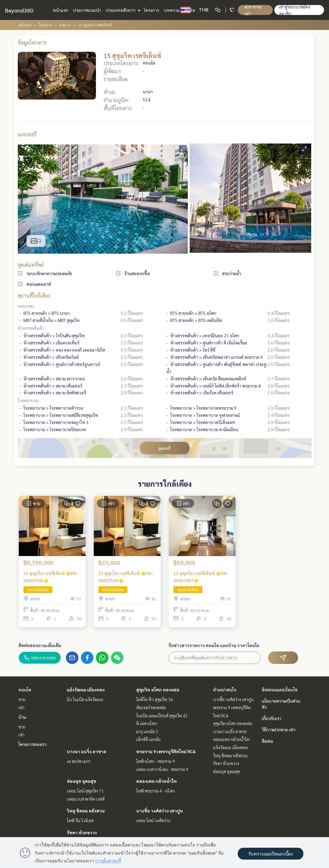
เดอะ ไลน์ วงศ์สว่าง (153, 820)
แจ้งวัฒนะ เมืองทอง (86, 690)
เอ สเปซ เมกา (79, 761)
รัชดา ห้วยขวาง (82, 832)
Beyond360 (19, 10)
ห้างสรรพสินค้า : (32, 328)
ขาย (22, 699)
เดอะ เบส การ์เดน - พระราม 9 (162, 769)
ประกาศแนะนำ (87, 10)
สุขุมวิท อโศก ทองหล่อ (158, 690)
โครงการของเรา (32, 744)
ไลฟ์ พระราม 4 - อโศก (156, 791)
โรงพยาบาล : (29, 400)
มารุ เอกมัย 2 (147, 731)
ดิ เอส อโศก (147, 723)
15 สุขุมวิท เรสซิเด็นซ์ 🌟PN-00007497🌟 (201, 577)
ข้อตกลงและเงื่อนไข (280, 690)
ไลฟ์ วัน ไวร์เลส (80, 820)
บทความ (172, 10)
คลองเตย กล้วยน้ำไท (157, 781)
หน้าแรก (60, 10)
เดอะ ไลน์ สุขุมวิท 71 (85, 791)
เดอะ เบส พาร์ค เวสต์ (86, 799)
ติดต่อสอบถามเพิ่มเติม (40, 645)
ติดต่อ (190, 10)
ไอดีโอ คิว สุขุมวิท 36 (155, 699)
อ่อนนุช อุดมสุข (82, 781)
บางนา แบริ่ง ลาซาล (87, 751)
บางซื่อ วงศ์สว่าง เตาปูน (160, 811)
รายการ (65, 25)
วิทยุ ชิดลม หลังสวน (86, 811)
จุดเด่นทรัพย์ (31, 265)
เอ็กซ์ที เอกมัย (148, 739)
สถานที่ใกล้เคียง (34, 296)
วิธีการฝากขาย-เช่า (279, 729)
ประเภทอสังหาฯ (122, 10)
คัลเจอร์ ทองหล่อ (151, 707)
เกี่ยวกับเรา (272, 718)
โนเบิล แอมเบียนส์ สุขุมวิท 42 (162, 715)
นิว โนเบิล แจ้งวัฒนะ (85, 699)
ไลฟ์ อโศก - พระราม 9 (156, 761)
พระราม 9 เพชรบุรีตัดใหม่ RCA (166, 751)
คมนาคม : (26, 306)
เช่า (21, 707)
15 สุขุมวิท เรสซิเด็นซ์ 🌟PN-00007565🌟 (51, 577)
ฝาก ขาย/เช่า (253, 10)
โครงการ (151, 10)
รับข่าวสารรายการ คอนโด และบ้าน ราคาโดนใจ (214, 645)
